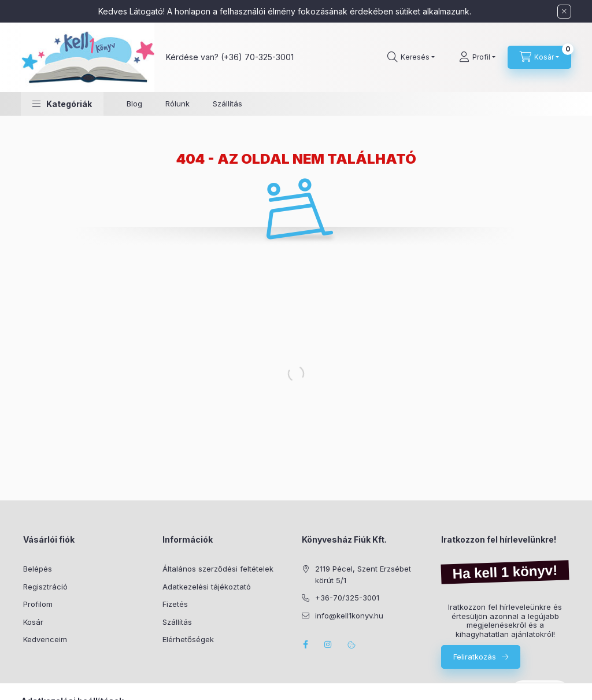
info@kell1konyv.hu (349, 616)
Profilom (38, 604)
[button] (62, 104)
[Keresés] (411, 57)
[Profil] (477, 57)
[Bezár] (564, 12)
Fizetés (175, 604)
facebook (305, 644)
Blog (134, 104)
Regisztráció (45, 587)
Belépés (38, 569)
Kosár (33, 622)
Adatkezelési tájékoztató (207, 587)
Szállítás (227, 104)
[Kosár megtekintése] (539, 57)
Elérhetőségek (188, 639)
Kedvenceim (45, 639)
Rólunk (177, 104)
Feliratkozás (475, 657)
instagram (328, 644)
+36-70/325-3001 (347, 598)
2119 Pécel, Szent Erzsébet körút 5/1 (363, 574)
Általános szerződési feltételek (218, 569)
